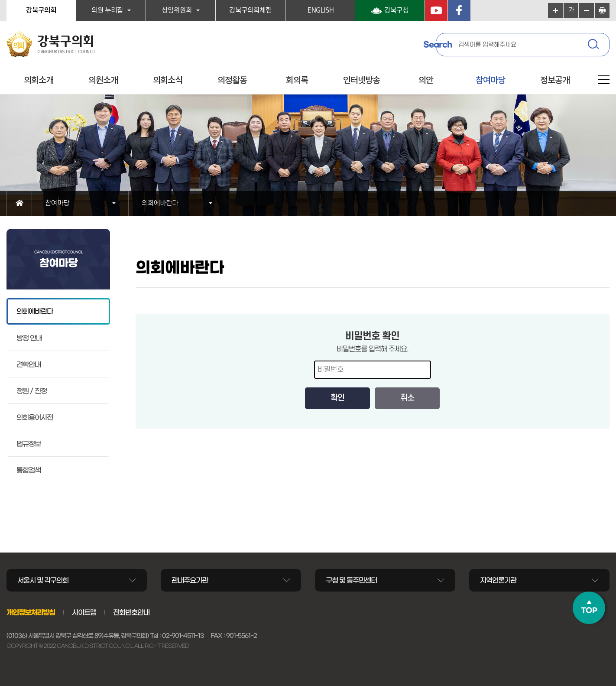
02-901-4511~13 (183, 636)
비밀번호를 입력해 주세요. (373, 349)
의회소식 (168, 81)
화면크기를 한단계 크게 (555, 10)
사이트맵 (84, 612)
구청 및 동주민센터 (351, 580)
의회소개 (39, 81)
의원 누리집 (107, 10)
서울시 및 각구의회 (43, 580)
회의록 (297, 81)
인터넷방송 (361, 81)
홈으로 (19, 203)
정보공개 (555, 81)
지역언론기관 (498, 580)
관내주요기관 (190, 580)
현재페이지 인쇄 (602, 10)
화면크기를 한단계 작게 (587, 10)
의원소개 (103, 81)
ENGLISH (320, 10)
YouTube (436, 10)
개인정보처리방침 (31, 612)
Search (438, 45)
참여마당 (490, 81)
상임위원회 (177, 10)
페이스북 (459, 10)
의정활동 (232, 81)
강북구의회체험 (250, 10)
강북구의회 (41, 10)
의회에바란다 (160, 203)
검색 (594, 46)
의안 (426, 81)
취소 (407, 398)
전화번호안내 (131, 612)
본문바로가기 (0, 0)
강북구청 (396, 10)
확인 (337, 398)
